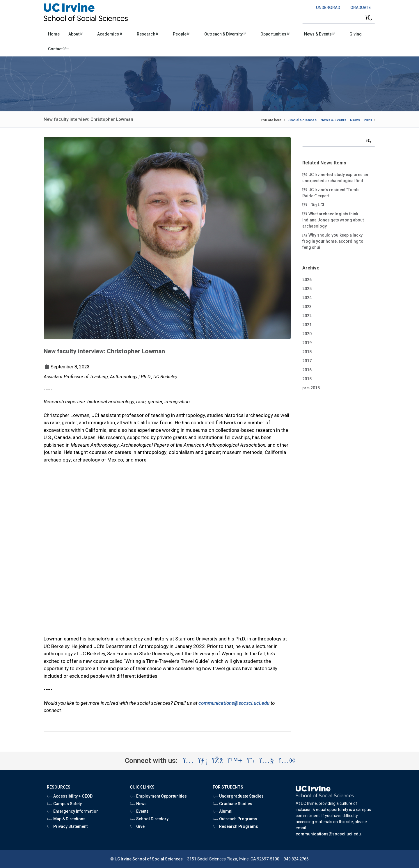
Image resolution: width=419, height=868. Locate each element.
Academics (111, 34)
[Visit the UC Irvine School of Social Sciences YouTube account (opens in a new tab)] (267, 761)
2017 (307, 361)
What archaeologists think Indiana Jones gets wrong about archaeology (333, 220)
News (355, 120)
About (77, 34)
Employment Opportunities (158, 796)
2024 (307, 298)
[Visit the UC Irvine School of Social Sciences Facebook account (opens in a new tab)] (218, 761)
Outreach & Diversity (227, 34)
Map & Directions (66, 819)
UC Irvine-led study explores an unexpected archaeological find (335, 177)
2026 (307, 280)
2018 (307, 352)
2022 (307, 316)
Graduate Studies (232, 804)
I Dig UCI (317, 205)
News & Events (321, 34)
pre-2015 (311, 388)
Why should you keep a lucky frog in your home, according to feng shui (333, 241)
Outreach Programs (235, 819)
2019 (307, 343)
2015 (307, 379)
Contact (58, 49)
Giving (356, 34)
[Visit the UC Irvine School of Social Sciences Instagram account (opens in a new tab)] (189, 761)
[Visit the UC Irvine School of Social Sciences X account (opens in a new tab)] (251, 761)
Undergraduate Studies (238, 796)
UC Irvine (123, 859)
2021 (307, 325)
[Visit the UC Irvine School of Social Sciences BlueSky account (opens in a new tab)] (235, 761)
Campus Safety (64, 804)
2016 (307, 370)
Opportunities (276, 34)
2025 (307, 289)
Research (149, 34)
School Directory (149, 819)
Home (54, 34)
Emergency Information (73, 811)
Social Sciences (302, 120)
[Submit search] (369, 17)
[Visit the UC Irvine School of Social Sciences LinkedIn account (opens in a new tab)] (203, 761)
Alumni (222, 811)
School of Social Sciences (158, 859)
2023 (368, 120)
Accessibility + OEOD (70, 796)
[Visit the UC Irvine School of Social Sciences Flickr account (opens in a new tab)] (287, 761)
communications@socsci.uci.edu (234, 703)
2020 (307, 334)
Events (139, 811)
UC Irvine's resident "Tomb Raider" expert (330, 192)
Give (137, 826)
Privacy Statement (67, 826)
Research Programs (235, 826)
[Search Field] (339, 17)
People (183, 34)
